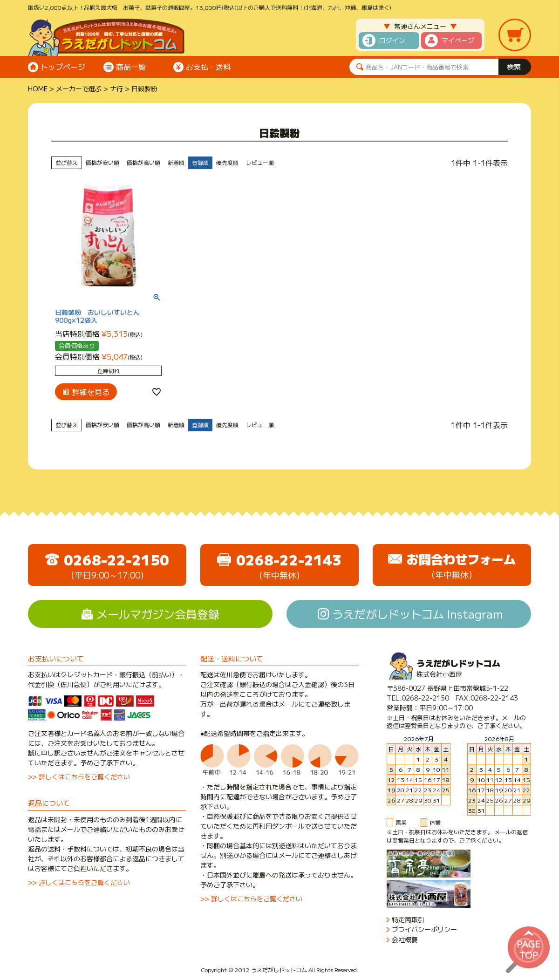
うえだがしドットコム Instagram (418, 614)
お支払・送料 (208, 67)
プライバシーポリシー (424, 929)
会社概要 (405, 940)
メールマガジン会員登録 (158, 614)
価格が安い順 (102, 162)
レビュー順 (260, 162)
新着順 (176, 162)
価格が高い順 (143, 162)
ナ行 (116, 88)
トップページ (63, 67)
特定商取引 (408, 920)
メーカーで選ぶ (79, 88)
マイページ (458, 40)
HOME (38, 88)
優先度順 (227, 162)
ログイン (392, 40)
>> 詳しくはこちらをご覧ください (79, 776)
